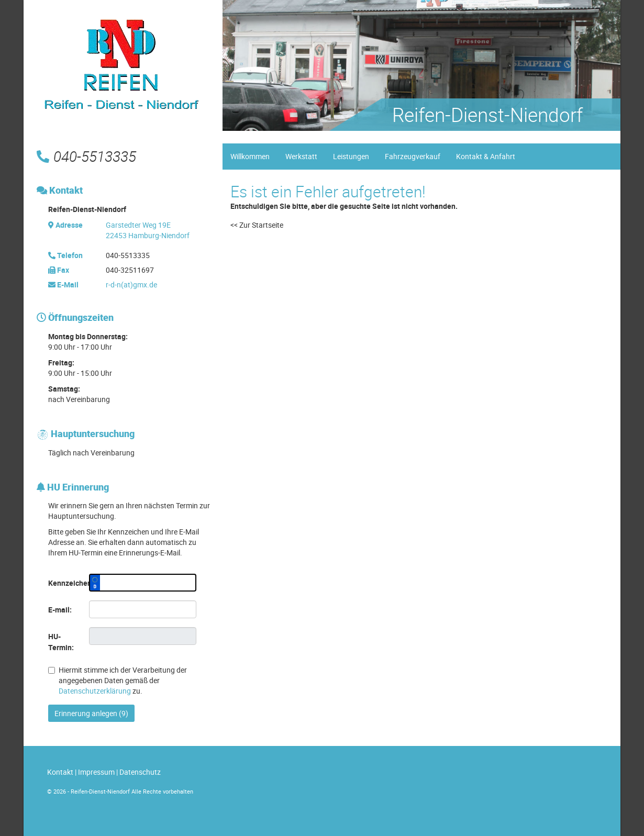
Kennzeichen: (65, 583)
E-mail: (60, 610)
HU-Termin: (61, 642)
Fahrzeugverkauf (413, 156)
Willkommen (250, 156)
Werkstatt (301, 156)
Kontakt (60, 772)
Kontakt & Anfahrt (486, 156)
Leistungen (351, 156)
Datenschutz (140, 772)
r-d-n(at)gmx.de (131, 285)
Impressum (96, 772)
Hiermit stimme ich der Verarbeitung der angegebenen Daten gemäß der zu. (118, 680)
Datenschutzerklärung (95, 691)
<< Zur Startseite (257, 225)
